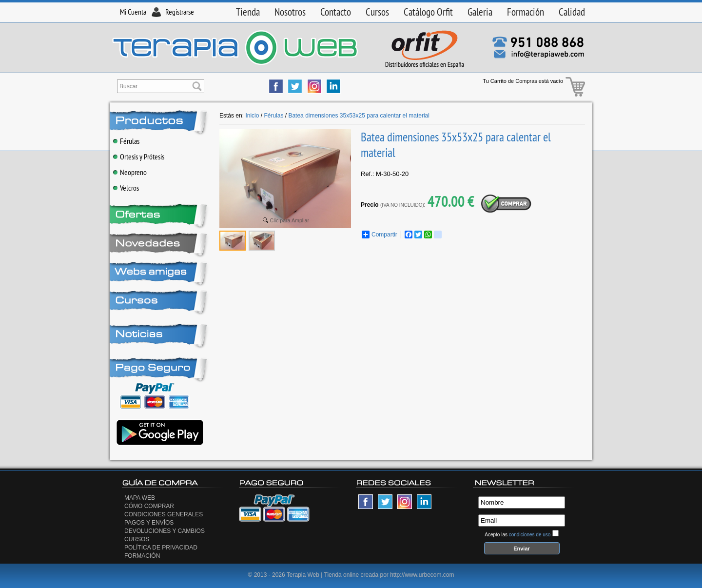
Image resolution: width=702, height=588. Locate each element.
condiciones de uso (530, 535)
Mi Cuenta (133, 12)
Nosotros (290, 12)
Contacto (336, 12)
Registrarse (180, 12)
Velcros (126, 188)
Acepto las (517, 535)
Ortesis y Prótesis (139, 157)
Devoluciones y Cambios (165, 531)
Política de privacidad (161, 548)
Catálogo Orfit (428, 12)
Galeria (480, 12)
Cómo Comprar (149, 506)
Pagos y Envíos (149, 523)
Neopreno (130, 172)
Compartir (380, 235)
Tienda (248, 12)
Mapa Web (140, 498)
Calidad (572, 12)
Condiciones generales (164, 514)
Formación (526, 12)
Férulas (126, 141)
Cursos (377, 12)
